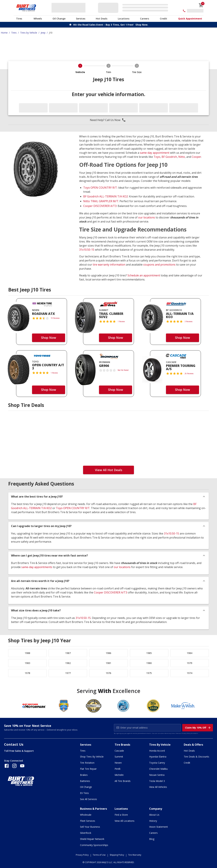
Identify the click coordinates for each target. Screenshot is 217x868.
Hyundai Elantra (158, 757)
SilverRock (86, 833)
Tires (19, 19)
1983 (27, 663)
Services (81, 19)
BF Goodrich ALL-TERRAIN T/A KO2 (106, 196)
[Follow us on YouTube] (22, 766)
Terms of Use (99, 855)
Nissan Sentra (157, 775)
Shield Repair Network (92, 839)
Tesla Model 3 (157, 781)
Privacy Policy (186, 733)
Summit (119, 757)
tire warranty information (109, 265)
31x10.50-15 (87, 250)
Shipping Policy (117, 855)
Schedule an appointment (144, 275)
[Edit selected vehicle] (134, 8)
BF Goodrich (169, 157)
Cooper (196, 157)
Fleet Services (88, 821)
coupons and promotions (159, 265)
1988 (27, 653)
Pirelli (117, 769)
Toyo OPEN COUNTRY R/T (100, 188)
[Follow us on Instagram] (14, 766)
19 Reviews (55, 318)
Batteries (85, 781)
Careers (145, 19)
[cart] (201, 5)
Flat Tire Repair (88, 769)
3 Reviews (189, 321)
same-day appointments (37, 567)
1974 (190, 673)
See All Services (88, 799)
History (153, 821)
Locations (124, 19)
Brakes (84, 775)
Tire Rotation (87, 763)
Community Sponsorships (94, 845)
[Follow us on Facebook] (7, 766)
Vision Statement (159, 827)
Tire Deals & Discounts (196, 757)
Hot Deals (102, 19)
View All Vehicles (158, 787)
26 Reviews (189, 374)
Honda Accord (157, 751)
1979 (190, 663)
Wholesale (86, 815)
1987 (68, 653)
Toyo (157, 157)
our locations (147, 217)
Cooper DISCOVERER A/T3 (100, 206)
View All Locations (125, 821)
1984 (190, 653)
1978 (27, 673)
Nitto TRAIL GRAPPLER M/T (101, 201)
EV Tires (84, 793)
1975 (149, 673)
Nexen (118, 763)
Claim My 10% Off (198, 728)
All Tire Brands (123, 781)
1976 (108, 673)
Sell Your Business (90, 827)
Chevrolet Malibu (158, 769)
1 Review (121, 321)
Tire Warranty (135, 855)
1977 (68, 673)
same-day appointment (155, 153)
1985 (149, 653)
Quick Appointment (190, 19)
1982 (68, 663)
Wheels (38, 19)
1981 (108, 663)
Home (4, 33)
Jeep (43, 33)
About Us (154, 815)
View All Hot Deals (109, 470)
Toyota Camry (157, 763)
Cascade (119, 751)
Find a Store (121, 815)
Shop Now (49, 338)
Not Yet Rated (123, 370)
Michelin (119, 775)
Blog (152, 839)
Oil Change (59, 19)
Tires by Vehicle (29, 33)
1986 (108, 653)
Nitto (182, 157)
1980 (149, 663)
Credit (164, 19)
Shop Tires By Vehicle (92, 757)
